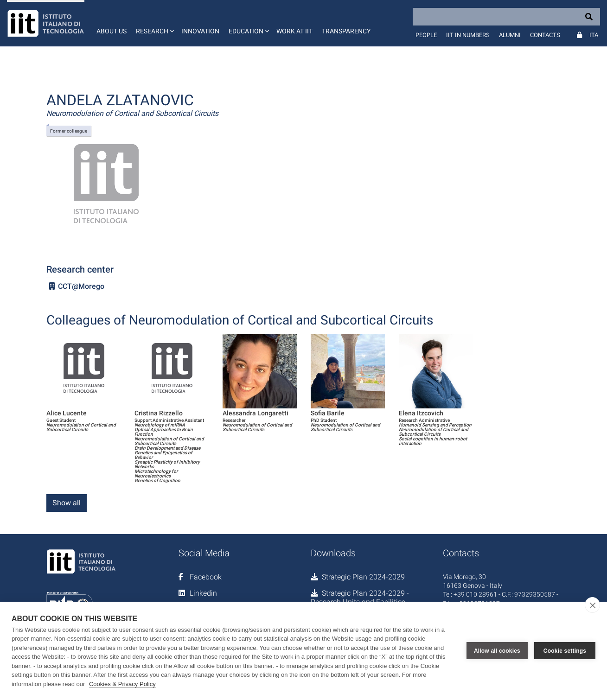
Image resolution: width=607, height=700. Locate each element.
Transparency (346, 31)
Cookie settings (565, 651)
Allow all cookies (497, 651)
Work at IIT (294, 31)
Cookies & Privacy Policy (122, 684)
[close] (592, 605)
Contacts (545, 35)
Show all (67, 503)
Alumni (510, 35)
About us (112, 31)
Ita (594, 35)
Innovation (200, 31)
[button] (154, 23)
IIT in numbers (468, 35)
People (426, 35)
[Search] (506, 17)
